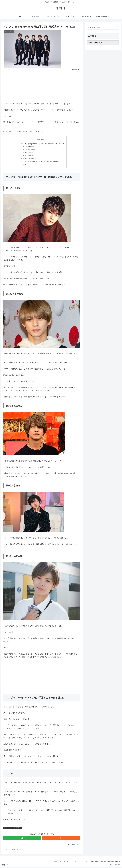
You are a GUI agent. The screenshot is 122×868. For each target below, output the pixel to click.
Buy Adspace (95, 862)
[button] (117, 27)
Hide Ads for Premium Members (110, 862)
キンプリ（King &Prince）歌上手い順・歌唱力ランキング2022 (43, 144)
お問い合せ (60, 862)
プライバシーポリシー (72, 862)
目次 (39, 139)
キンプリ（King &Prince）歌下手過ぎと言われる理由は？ (41, 162)
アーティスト (8, 829)
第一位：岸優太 (28, 147)
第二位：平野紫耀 (29, 150)
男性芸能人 (18, 829)
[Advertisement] (42, 86)
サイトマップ (85, 862)
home (53, 862)
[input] (103, 27)
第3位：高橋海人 (29, 153)
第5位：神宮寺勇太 (29, 159)
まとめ (23, 165)
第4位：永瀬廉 (28, 156)
